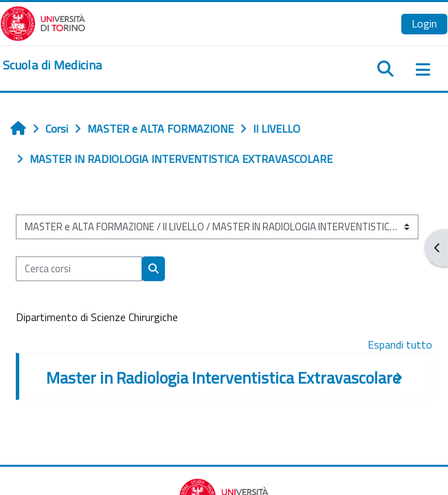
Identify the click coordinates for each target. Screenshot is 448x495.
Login (424, 23)
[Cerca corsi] (79, 269)
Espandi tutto (400, 344)
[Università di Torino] (43, 22)
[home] (52, 65)
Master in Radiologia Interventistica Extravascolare (223, 377)
